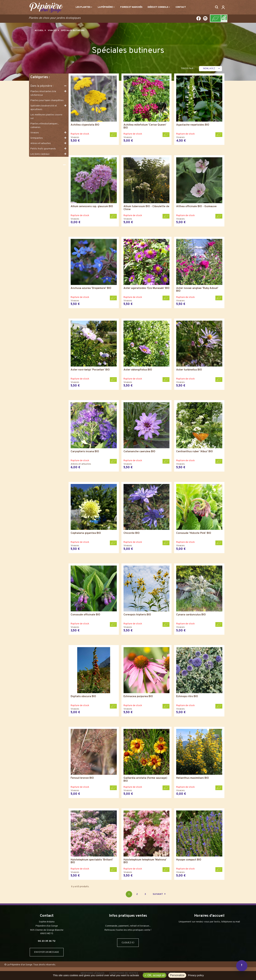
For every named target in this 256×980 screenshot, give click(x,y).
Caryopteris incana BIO (85, 452)
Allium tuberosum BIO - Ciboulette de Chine (146, 208)
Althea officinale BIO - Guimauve (196, 207)
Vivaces (35, 133)
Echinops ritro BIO (187, 697)
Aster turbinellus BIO (189, 370)
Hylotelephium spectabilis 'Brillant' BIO (92, 861)
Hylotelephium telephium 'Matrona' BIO (145, 861)
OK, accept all (155, 975)
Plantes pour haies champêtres (47, 100)
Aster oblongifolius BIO (138, 370)
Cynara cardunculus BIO (191, 615)
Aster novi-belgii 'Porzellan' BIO (90, 370)
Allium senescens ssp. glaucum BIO (92, 207)
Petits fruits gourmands (43, 149)
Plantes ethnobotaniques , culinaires (45, 126)
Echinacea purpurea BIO (138, 697)
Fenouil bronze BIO (82, 778)
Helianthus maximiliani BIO (193, 778)
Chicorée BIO (132, 533)
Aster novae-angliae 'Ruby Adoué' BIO (197, 290)
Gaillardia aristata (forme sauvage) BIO (145, 780)
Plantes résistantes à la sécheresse (43, 93)
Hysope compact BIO (189, 860)
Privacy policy (196, 975)
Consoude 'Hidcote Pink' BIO (194, 533)
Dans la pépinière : (42, 86)
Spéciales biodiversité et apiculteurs (44, 108)
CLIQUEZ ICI (128, 943)
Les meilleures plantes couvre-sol (47, 117)
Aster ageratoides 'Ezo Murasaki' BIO (146, 288)
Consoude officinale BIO (85, 615)
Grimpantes (37, 138)
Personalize (177, 975)
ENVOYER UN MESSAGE (47, 952)
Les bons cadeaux (40, 154)
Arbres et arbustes (41, 143)
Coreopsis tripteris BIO (137, 615)
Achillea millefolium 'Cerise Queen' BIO (145, 127)
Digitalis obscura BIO (83, 697)
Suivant (159, 894)
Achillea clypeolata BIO (85, 125)
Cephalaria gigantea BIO (86, 533)
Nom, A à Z (212, 68)
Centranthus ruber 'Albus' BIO (195, 452)
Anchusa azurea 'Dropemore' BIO (91, 288)
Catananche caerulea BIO (139, 452)
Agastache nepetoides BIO (193, 125)
